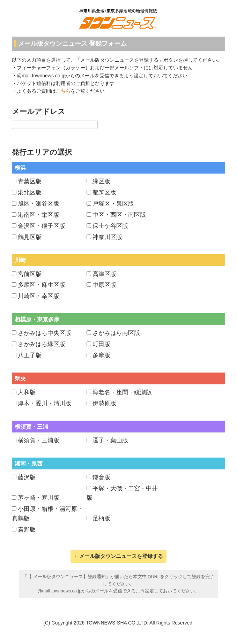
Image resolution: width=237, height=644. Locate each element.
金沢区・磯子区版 (42, 226)
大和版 (27, 392)
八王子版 (30, 355)
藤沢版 (27, 477)
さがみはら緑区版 (42, 344)
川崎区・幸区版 (39, 296)
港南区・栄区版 (39, 215)
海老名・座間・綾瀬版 (122, 392)
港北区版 (30, 193)
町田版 (101, 344)
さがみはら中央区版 (45, 333)
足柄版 (101, 518)
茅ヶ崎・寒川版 (39, 498)
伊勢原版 (104, 403)
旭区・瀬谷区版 (39, 204)
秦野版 (27, 530)
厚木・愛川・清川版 (45, 403)
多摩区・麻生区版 (42, 285)
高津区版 (104, 274)
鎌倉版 (101, 477)
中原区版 (104, 285)
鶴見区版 (30, 237)
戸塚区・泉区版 (113, 204)
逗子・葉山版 (110, 440)
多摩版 (101, 355)
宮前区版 (30, 274)
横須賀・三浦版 (39, 440)
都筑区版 (104, 193)
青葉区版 (30, 181)
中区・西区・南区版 (119, 215)
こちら (63, 91)
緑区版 (101, 181)
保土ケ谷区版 (110, 226)
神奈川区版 (107, 237)
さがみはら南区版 (116, 333)
